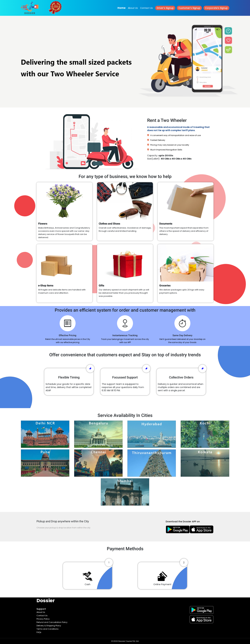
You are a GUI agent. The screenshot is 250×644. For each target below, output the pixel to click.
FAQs (39, 632)
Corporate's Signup (216, 8)
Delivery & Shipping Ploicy (49, 626)
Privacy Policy (43, 619)
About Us (133, 8)
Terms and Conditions (48, 629)
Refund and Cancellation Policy (52, 622)
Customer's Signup (189, 8)
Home (121, 8)
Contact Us (146, 8)
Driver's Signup (165, 8)
